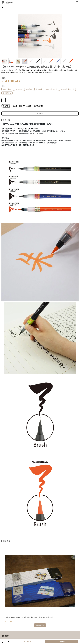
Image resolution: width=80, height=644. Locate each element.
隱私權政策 (28, 620)
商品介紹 (40, 113)
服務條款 (35, 620)
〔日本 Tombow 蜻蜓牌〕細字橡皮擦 (64, 569)
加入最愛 (6, 106)
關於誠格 (4, 590)
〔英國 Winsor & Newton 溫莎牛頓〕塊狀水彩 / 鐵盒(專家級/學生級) (15, 569)
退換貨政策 (20, 620)
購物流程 (13, 620)
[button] (77, 564)
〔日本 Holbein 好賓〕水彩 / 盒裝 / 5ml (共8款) (40, 569)
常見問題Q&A (6, 620)
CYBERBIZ (47, 637)
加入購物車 (27, 642)
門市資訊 (11, 590)
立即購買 (62, 642)
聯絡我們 (42, 620)
